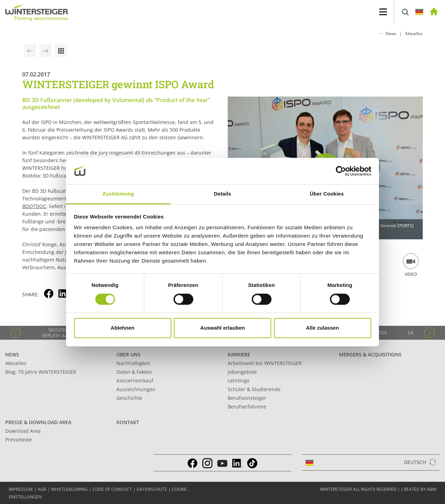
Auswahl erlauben (222, 328)
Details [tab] (222, 194)
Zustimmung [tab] (118, 194)
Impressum (21, 489)
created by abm (419, 489)
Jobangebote (242, 372)
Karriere (239, 354)
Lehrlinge (239, 381)
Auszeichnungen (136, 389)
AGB (42, 489)
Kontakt (128, 422)
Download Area (23, 431)
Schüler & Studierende (254, 389)
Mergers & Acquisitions (370, 354)
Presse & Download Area (38, 422)
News (391, 34)
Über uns (128, 354)
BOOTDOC (34, 206)
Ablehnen (122, 328)
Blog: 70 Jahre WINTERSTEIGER (41, 372)
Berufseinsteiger (247, 398)
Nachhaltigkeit (133, 363)
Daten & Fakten (134, 372)
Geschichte (129, 398)
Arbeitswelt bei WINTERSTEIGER (265, 363)
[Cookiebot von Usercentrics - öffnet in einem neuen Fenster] (341, 171)
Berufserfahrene (247, 407)
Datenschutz (152, 489)
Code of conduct (112, 489)
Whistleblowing (69, 489)
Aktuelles (414, 34)
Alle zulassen (322, 328)
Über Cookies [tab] (327, 194)
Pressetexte (19, 440)
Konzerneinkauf (135, 381)
